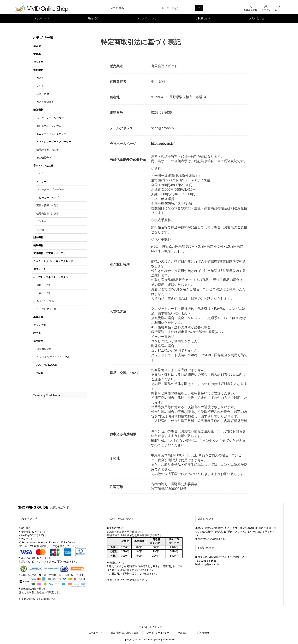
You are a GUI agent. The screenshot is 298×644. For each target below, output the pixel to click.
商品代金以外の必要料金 (128, 159)
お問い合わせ (257, 18)
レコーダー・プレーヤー (50, 189)
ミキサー (41, 181)
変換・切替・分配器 (48, 205)
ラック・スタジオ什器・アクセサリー (54, 261)
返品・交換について (125, 373)
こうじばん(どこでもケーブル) (53, 357)
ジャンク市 (40, 325)
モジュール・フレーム (49, 126)
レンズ (40, 86)
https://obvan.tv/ (163, 143)
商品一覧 (93, 18)
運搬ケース (40, 269)
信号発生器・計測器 (48, 213)
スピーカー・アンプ (48, 197)
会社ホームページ (123, 144)
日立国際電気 (44, 349)
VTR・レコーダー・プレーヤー (54, 142)
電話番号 (116, 113)
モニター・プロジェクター (51, 134)
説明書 (37, 333)
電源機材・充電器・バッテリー (51, 253)
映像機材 (38, 110)
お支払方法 (118, 312)
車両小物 (38, 317)
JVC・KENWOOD (47, 365)
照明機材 (38, 237)
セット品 (38, 62)
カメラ (40, 78)
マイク (40, 174)
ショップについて (147, 18)
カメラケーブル (45, 301)
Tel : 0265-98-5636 (206, 561)
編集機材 (38, 245)
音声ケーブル (44, 293)
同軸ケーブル (44, 285)
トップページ (41, 18)
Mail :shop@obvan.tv (207, 564)
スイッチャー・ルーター (50, 118)
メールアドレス (121, 128)
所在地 (115, 97)
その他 (40, 229)
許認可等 (116, 487)
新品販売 (38, 341)
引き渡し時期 (120, 264)
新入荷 (37, 46)
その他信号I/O (44, 158)
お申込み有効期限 (123, 434)
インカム (41, 221)
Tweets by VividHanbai (47, 395)
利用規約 (183, 633)
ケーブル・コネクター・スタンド (52, 277)
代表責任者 (118, 81)
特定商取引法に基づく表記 (125, 633)
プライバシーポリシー (158, 633)
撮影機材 (38, 70)
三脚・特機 (43, 94)
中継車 (37, 54)
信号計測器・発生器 (48, 150)
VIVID (40, 373)
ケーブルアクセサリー (49, 309)
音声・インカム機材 (44, 165)
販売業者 (116, 66)
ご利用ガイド (203, 18)
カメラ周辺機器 (45, 102)
